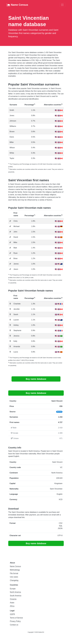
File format (14, 573)
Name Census (17, 5)
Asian (12, 603)
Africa (12, 606)
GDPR (12, 614)
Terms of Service (16, 618)
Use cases (14, 577)
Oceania (13, 599)
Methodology (15, 570)
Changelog (14, 580)
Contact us (14, 625)
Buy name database (36, 379)
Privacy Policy (15, 621)
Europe (13, 589)
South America (16, 596)
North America (15, 592)
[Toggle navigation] (62, 5)
